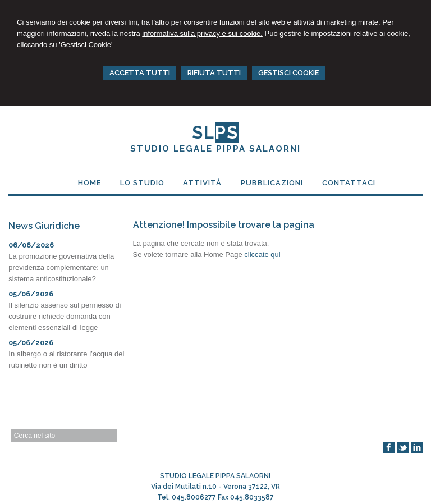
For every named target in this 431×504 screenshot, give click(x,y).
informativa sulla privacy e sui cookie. (202, 33)
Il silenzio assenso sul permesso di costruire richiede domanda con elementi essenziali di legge (65, 316)
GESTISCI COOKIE (288, 73)
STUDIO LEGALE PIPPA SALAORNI (215, 149)
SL (215, 132)
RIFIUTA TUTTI (214, 73)
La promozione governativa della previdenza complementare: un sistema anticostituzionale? (61, 267)
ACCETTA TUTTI (140, 73)
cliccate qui (262, 255)
